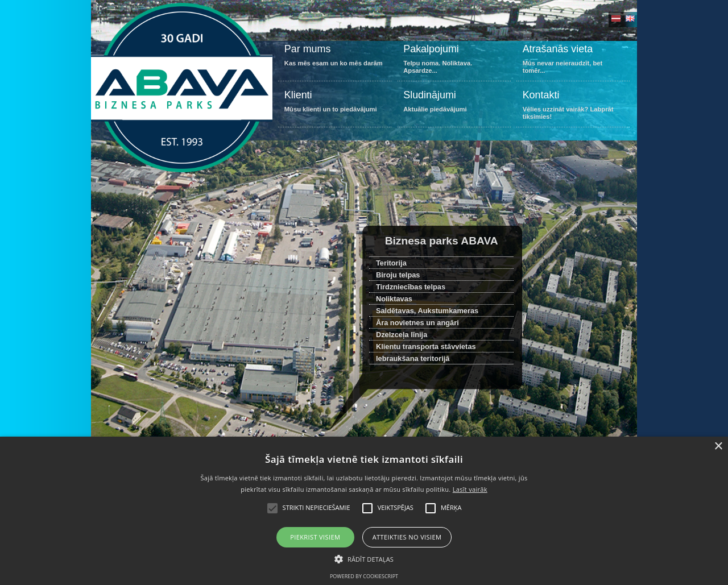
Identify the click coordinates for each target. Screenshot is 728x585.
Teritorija (391, 263)
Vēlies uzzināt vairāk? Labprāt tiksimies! (573, 107)
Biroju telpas (398, 275)
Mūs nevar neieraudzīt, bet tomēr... (573, 61)
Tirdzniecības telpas (411, 287)
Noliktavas (394, 299)
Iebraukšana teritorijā (413, 358)
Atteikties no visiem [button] (407, 537)
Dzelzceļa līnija (402, 335)
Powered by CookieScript (364, 576)
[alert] (364, 511)
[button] (364, 558)
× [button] (718, 447)
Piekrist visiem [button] (315, 537)
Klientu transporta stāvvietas (426, 347)
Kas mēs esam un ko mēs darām (335, 61)
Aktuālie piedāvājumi (454, 107)
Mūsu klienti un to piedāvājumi (335, 107)
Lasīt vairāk (470, 489)
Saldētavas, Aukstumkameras (427, 311)
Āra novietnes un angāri (417, 323)
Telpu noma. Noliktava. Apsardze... (454, 61)
